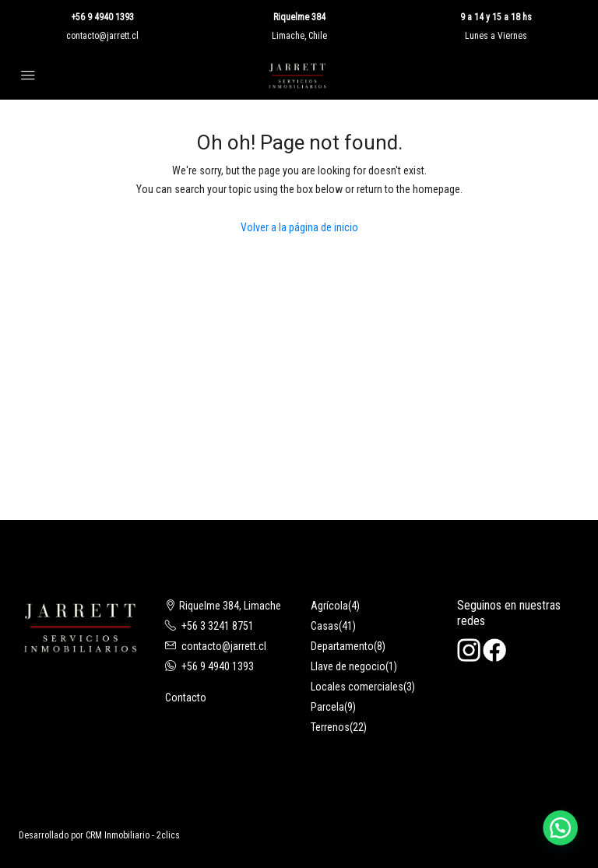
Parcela (327, 707)
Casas (325, 626)
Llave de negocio (348, 666)
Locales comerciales (357, 687)
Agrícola (329, 606)
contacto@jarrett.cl (102, 36)
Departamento (342, 646)
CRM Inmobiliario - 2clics (133, 835)
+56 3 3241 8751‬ (218, 626)
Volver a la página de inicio (299, 227)
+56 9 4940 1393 (102, 17)
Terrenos (330, 727)
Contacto (186, 698)
